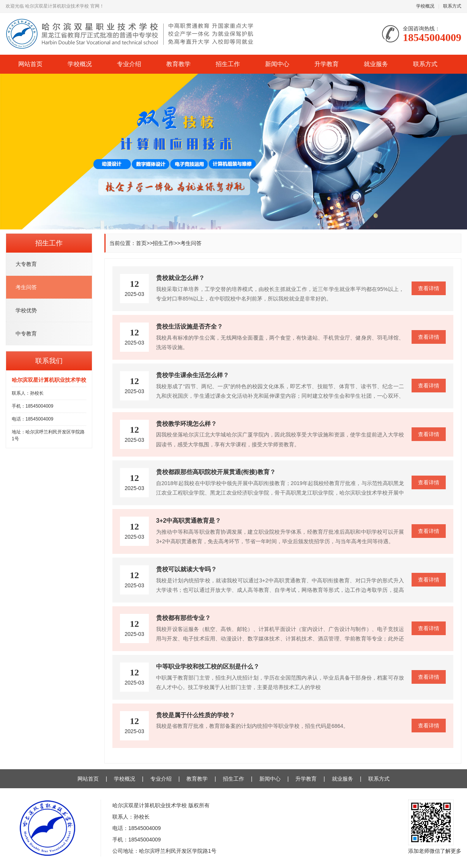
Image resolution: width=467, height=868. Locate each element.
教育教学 (178, 64)
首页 (141, 243)
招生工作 (228, 64)
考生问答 (191, 243)
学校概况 (425, 6)
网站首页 (30, 64)
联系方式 (452, 6)
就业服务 (376, 64)
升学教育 (327, 64)
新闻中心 (277, 64)
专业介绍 (129, 64)
